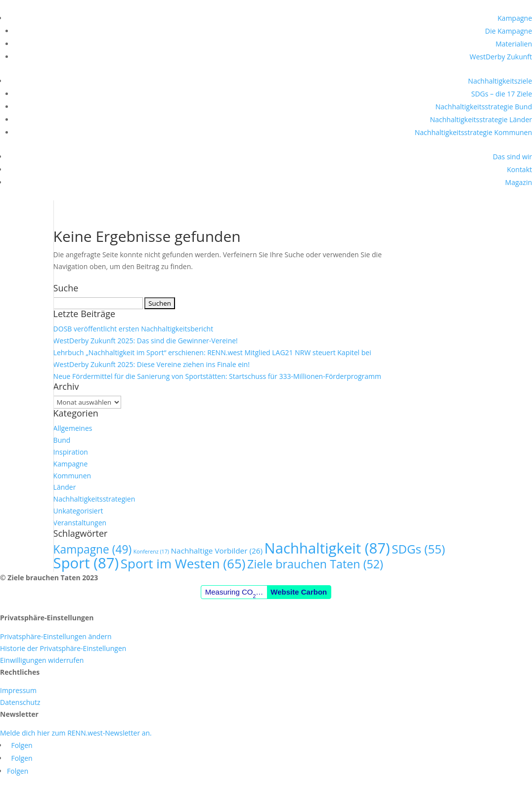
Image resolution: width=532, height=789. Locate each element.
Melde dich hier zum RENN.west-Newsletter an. (76, 733)
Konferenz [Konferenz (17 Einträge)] (151, 552)
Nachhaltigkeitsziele (500, 81)
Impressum (18, 690)
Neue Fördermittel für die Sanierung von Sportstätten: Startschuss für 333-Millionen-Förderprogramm (217, 376)
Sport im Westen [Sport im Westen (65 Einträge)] (183, 563)
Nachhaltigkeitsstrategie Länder (481, 119)
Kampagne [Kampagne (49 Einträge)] (93, 549)
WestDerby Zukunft (501, 57)
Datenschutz (20, 702)
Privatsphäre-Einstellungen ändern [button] (56, 636)
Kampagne (515, 18)
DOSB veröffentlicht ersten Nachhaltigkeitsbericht (133, 329)
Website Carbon (299, 592)
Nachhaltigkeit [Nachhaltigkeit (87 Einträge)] (327, 548)
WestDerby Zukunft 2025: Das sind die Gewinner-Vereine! (146, 341)
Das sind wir (512, 157)
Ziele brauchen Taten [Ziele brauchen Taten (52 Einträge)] (315, 564)
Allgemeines (73, 428)
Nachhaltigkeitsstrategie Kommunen (473, 132)
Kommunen (72, 476)
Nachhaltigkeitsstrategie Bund (484, 107)
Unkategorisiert (78, 511)
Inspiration (71, 452)
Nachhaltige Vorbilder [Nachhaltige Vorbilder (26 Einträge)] (217, 551)
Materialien (514, 44)
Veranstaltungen (80, 523)
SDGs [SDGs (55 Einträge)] (418, 549)
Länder (65, 487)
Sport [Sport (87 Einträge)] (86, 563)
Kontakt (519, 169)
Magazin (519, 182)
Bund (62, 440)
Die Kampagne (509, 31)
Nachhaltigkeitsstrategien (94, 499)
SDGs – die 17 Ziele (502, 94)
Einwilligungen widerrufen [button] (42, 660)
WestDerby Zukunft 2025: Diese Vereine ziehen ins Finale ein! (152, 364)
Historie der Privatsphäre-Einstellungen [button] (63, 648)
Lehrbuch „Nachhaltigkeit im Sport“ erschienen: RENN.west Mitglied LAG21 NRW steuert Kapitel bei (212, 352)
